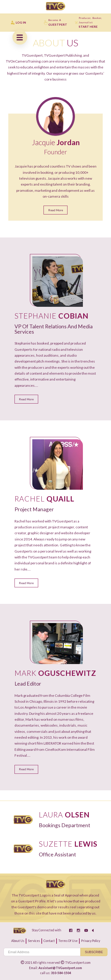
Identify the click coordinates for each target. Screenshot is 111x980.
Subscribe (94, 952)
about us (18, 941)
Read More (56, 210)
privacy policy (91, 941)
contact (49, 941)
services (34, 941)
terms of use (68, 941)
